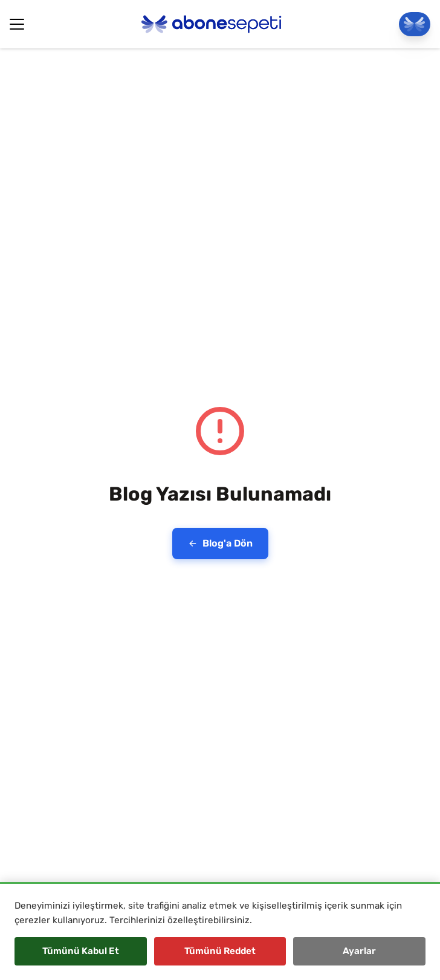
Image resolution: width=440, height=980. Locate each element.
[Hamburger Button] (17, 24)
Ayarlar (359, 951)
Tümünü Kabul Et (81, 951)
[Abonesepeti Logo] (212, 24)
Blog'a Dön (220, 543)
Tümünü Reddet (220, 951)
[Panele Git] (415, 24)
